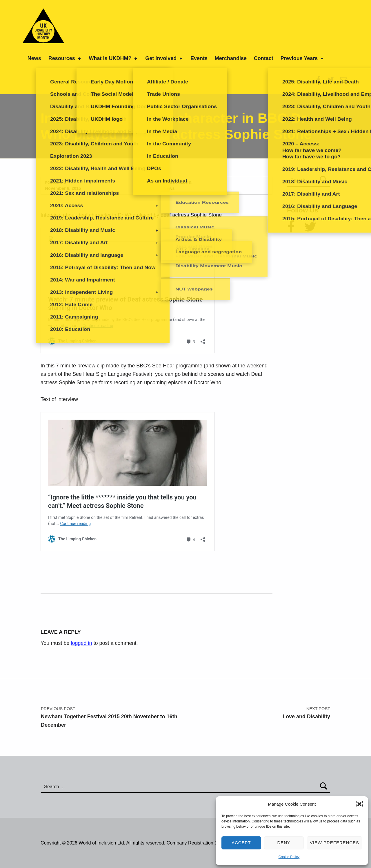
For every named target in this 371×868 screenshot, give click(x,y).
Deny (284, 843)
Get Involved (164, 58)
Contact (264, 58)
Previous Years (303, 58)
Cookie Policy (289, 857)
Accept (241, 843)
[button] (359, 804)
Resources (65, 58)
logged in (81, 643)
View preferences (334, 843)
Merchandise (231, 58)
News (34, 58)
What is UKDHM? (113, 58)
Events (199, 58)
